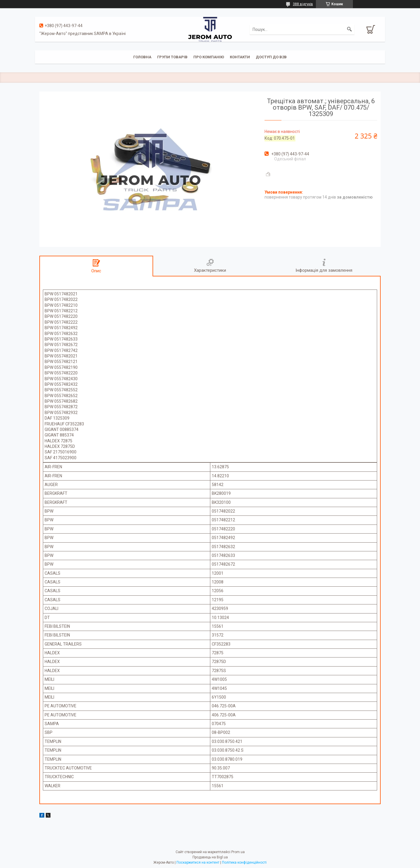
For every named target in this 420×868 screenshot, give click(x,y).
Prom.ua (238, 852)
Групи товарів (172, 57)
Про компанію (209, 57)
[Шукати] (349, 29)
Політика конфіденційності (244, 862)
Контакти (240, 57)
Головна (142, 57)
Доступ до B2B (271, 57)
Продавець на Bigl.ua (210, 857)
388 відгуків (303, 4)
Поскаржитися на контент (198, 862)
